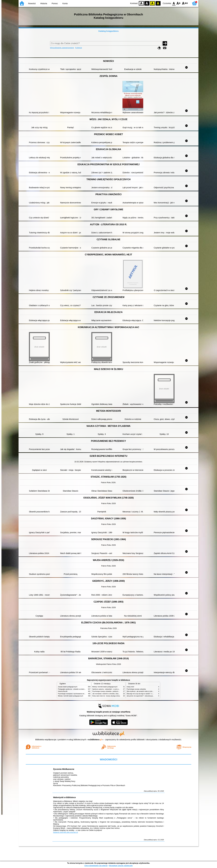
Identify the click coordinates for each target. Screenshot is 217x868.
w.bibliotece (95, 740)
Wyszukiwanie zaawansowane (62, 48)
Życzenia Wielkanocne (64, 769)
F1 (179, 3)
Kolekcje (79, 48)
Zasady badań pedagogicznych (68, 687)
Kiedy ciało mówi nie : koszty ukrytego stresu (106, 696)
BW (147, 3)
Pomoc (55, 3)
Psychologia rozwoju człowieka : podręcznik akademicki (110, 691)
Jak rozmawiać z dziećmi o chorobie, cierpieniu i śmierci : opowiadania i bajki (116, 694)
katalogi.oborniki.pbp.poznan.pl (66, 832)
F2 (185, 3)
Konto (65, 3)
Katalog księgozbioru (108, 31)
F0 (174, 3)
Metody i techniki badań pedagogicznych (71, 696)
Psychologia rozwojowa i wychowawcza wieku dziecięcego (76, 694)
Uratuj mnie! (130, 687)
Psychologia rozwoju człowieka (136, 689)
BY (158, 3)
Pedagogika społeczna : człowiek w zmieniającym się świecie (77, 689)
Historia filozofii (63, 691)
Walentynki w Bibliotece (64, 797)
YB (152, 3)
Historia (44, 3)
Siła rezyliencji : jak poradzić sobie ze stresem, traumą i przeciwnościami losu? (151, 691)
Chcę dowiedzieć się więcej (96, 866)
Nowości (32, 3)
